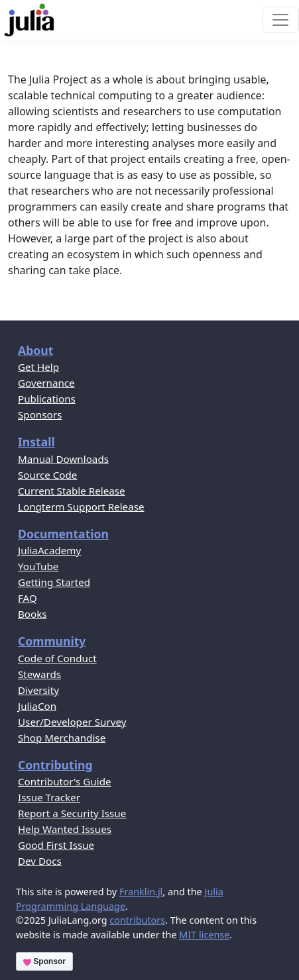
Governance (46, 383)
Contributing (55, 765)
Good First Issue (56, 845)
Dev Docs (40, 861)
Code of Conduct (57, 658)
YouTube (38, 566)
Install (36, 442)
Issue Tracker (49, 797)
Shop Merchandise (62, 738)
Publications (47, 399)
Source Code (47, 475)
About (35, 350)
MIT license (204, 935)
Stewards (39, 674)
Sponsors (40, 415)
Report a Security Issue (72, 813)
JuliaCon (37, 706)
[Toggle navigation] (280, 20)
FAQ (28, 598)
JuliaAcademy (49, 550)
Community (52, 641)
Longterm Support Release (81, 507)
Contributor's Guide (65, 781)
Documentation (63, 534)
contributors (137, 920)
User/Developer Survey (72, 722)
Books (32, 614)
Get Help (38, 367)
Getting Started (54, 582)
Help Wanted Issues (65, 829)
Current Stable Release (72, 491)
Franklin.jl (141, 892)
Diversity (38, 690)
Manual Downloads (63, 459)
